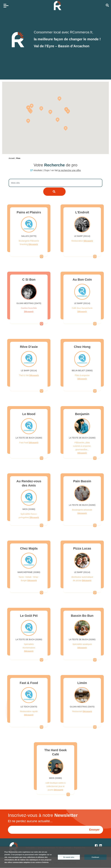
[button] (58, 120)
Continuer (95, 857)
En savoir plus (69, 857)
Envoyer (94, 830)
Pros (18, 158)
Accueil (12, 158)
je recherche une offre (70, 170)
